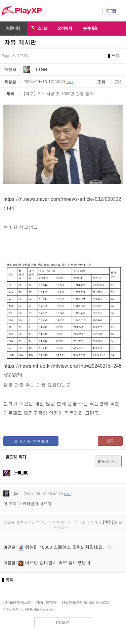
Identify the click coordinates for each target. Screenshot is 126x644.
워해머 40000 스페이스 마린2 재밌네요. (64, 547)
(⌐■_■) (16, 473)
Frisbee (35, 69)
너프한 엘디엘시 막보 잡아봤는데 (58, 562)
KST (70, 82)
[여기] (108, 522)
